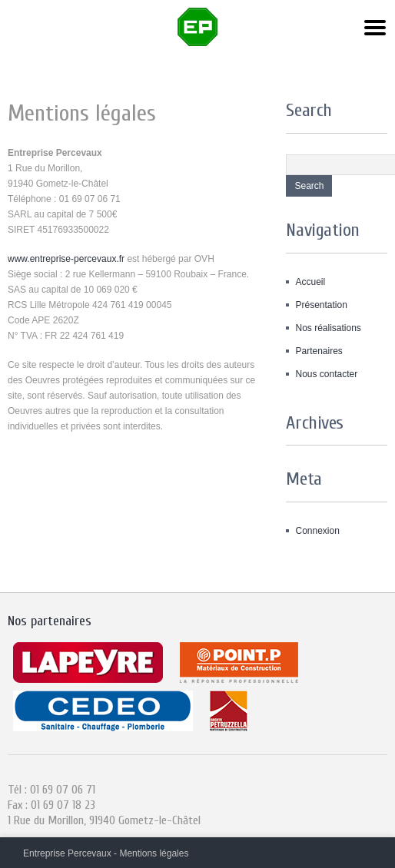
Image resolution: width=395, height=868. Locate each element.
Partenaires (319, 351)
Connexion (317, 531)
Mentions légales (154, 853)
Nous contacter (326, 374)
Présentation (321, 305)
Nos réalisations (328, 328)
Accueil (310, 282)
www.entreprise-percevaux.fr (66, 259)
